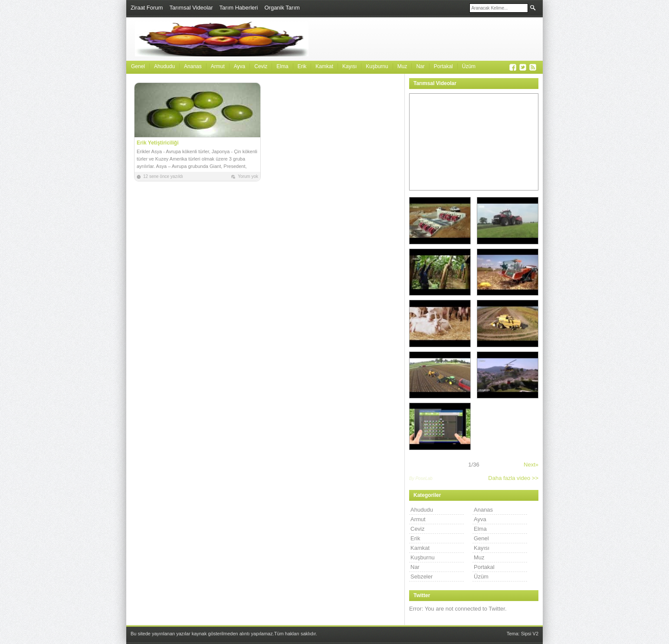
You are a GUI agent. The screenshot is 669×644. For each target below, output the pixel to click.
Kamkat (324, 66)
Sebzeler (421, 577)
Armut (218, 66)
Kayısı (349, 66)
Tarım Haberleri (239, 8)
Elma (282, 66)
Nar (420, 66)
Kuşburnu (377, 66)
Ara (533, 8)
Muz (402, 66)
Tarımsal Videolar (191, 8)
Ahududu (164, 66)
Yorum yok (248, 176)
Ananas (193, 66)
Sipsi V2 (530, 634)
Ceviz (261, 66)
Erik (302, 66)
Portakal (443, 66)
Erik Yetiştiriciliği (158, 143)
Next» (531, 465)
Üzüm (469, 66)
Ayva (239, 66)
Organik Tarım (282, 8)
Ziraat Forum (147, 8)
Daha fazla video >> (513, 478)
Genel (138, 66)
